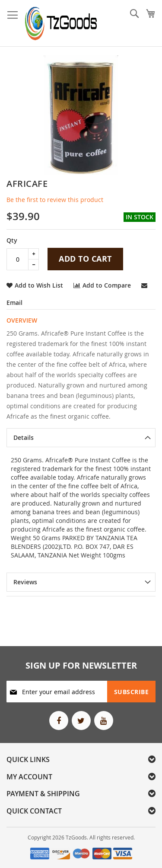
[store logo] (61, 23)
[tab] (81, 438)
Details (24, 437)
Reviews (25, 582)
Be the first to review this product (55, 200)
